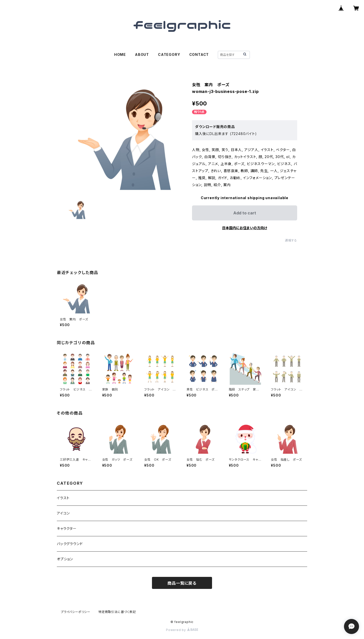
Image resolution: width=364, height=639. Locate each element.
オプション (65, 559)
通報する (291, 240)
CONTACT (199, 54)
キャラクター (67, 528)
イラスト (63, 498)
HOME (120, 54)
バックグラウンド (70, 544)
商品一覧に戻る (182, 583)
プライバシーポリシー (76, 612)
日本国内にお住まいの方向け (245, 228)
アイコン (63, 513)
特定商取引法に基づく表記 (117, 612)
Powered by (182, 630)
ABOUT (142, 54)
